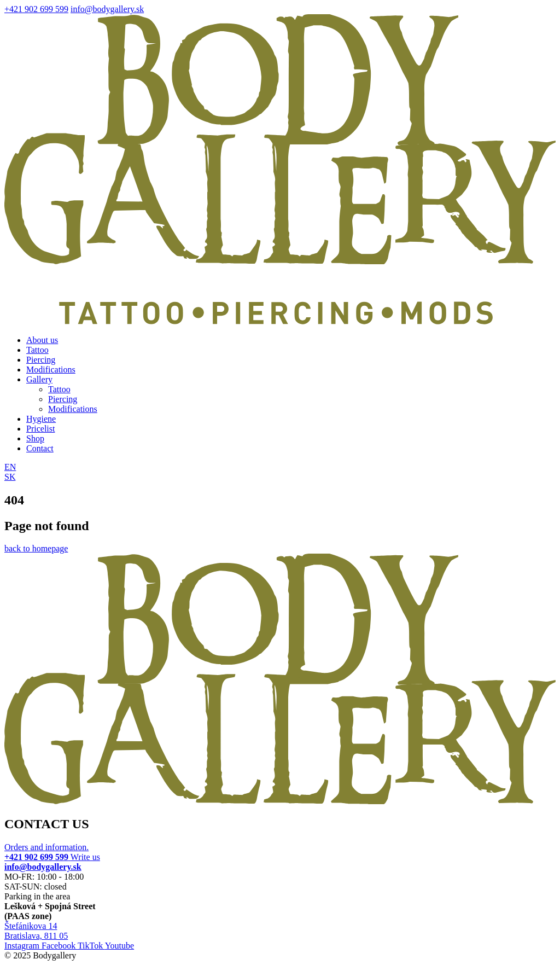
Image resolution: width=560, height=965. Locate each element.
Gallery (39, 379)
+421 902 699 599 (36, 9)
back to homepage (36, 548)
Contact (40, 448)
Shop (35, 438)
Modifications (51, 370)
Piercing (41, 360)
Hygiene (41, 419)
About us (42, 340)
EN (10, 467)
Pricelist (40, 429)
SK (10, 477)
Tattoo (37, 350)
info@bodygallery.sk (107, 9)
